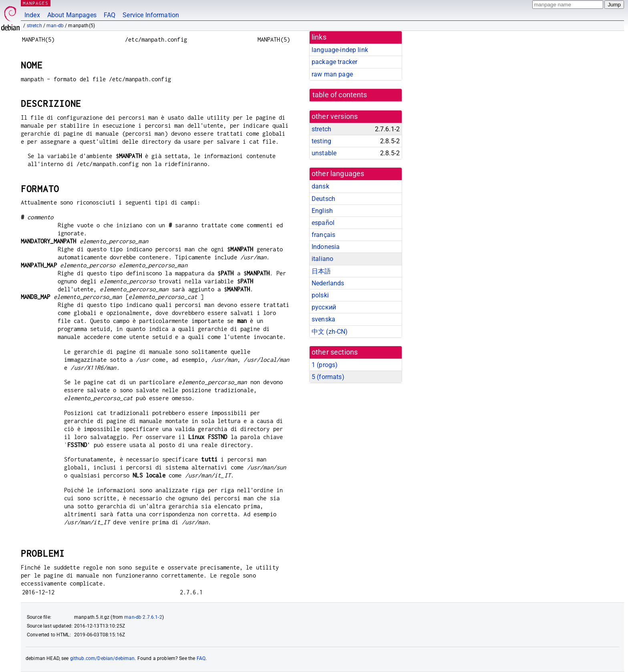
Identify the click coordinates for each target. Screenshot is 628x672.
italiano (322, 259)
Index (32, 15)
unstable (324, 153)
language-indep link (340, 50)
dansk (320, 186)
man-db (55, 26)
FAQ (110, 15)
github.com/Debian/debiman (103, 658)
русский (324, 307)
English (322, 211)
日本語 (321, 271)
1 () (325, 365)
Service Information (151, 15)
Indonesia (326, 247)
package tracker (334, 62)
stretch (34, 26)
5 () (328, 377)
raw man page (332, 74)
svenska (323, 319)
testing (321, 141)
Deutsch (323, 199)
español (323, 223)
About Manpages (72, 15)
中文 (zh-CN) (330, 332)
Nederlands (328, 283)
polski (320, 295)
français (323, 235)
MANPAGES (36, 3)
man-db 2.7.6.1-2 (143, 617)
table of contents (340, 95)
